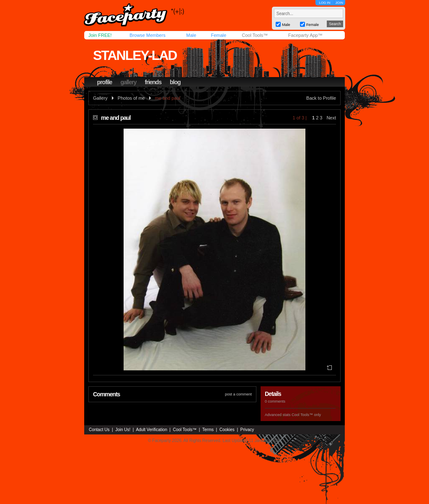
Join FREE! (100, 35)
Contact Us (99, 430)
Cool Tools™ (255, 35)
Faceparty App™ (305, 35)
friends (153, 82)
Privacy (247, 430)
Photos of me (131, 98)
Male (191, 35)
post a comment (238, 394)
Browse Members (147, 35)
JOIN (339, 3)
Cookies (227, 430)
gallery (128, 82)
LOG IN (324, 3)
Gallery (100, 98)
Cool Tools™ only (306, 415)
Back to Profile (321, 98)
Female (218, 35)
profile (105, 82)
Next (331, 118)
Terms (208, 430)
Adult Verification (151, 430)
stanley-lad (135, 55)
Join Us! (123, 430)
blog (175, 82)
